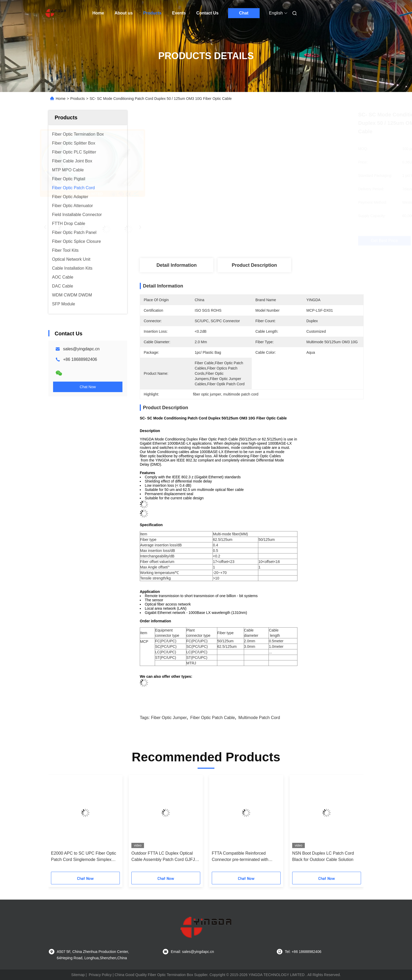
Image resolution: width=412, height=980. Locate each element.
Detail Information (176, 265)
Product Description (254, 265)
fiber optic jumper (169, 718)
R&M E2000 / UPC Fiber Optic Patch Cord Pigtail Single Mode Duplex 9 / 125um (166, 857)
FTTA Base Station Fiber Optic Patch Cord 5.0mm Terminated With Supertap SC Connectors (246, 857)
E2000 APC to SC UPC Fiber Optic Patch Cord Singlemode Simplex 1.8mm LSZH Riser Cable (325, 857)
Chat (244, 13)
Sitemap (78, 975)
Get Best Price (279, 241)
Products (152, 13)
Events (179, 13)
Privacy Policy (100, 975)
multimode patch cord (259, 718)
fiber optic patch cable (213, 718)
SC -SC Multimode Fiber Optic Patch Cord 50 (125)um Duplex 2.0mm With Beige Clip (85, 857)
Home (98, 13)
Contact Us (207, 13)
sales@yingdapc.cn (81, 349)
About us (124, 13)
